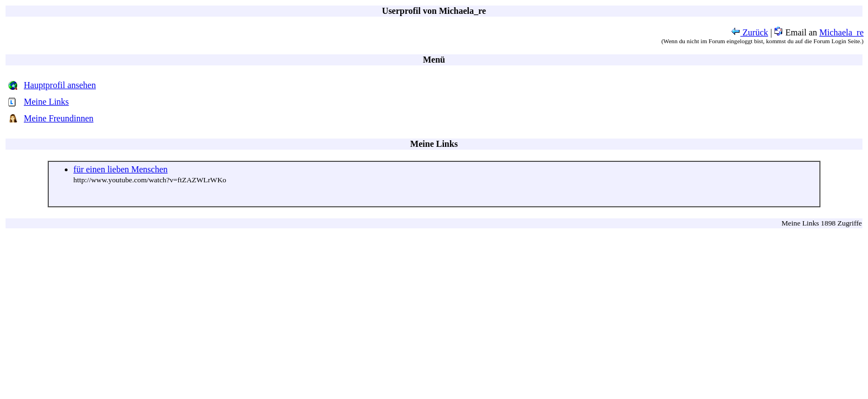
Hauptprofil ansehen (60, 85)
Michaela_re (841, 32)
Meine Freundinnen (59, 118)
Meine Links (46, 102)
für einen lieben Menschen (121, 169)
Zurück (750, 32)
